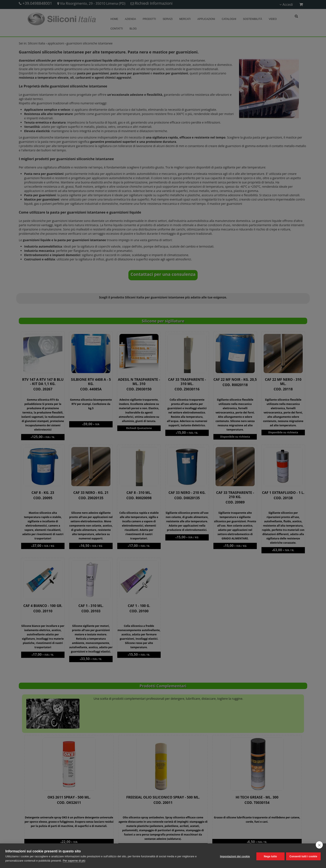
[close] (319, 845)
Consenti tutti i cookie (303, 856)
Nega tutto (269, 856)
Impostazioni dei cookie (233, 856)
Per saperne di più (74, 861)
